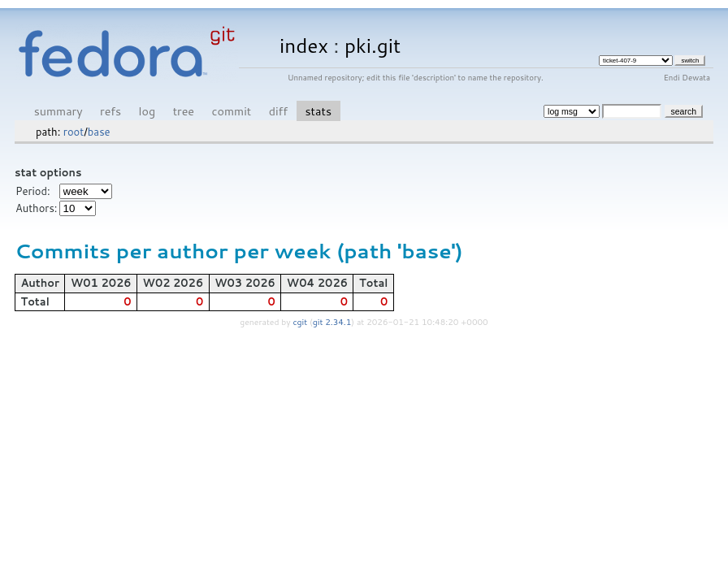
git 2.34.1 (332, 322)
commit (231, 111)
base (99, 132)
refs (110, 111)
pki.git (373, 45)
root (74, 132)
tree (184, 111)
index (304, 45)
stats (318, 111)
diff (278, 111)
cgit (301, 322)
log (147, 111)
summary (58, 111)
